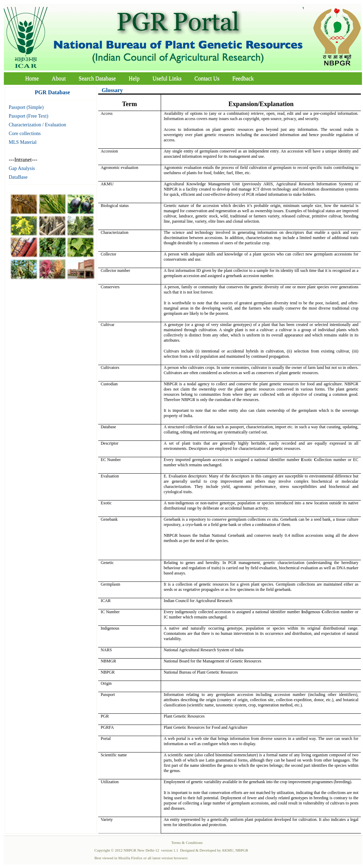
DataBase (18, 177)
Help (134, 78)
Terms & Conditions (187, 843)
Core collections (25, 133)
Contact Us (207, 78)
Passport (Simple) (26, 107)
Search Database (97, 78)
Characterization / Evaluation (37, 125)
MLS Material (23, 142)
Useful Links (167, 78)
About (59, 78)
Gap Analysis (22, 168)
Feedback (243, 78)
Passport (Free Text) (28, 116)
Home (32, 78)
